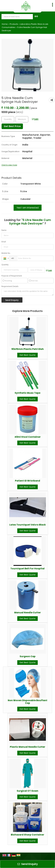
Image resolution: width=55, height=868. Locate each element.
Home (5, 24)
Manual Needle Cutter (27, 613)
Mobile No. (6, 253)
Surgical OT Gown (27, 791)
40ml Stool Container (28, 437)
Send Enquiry (28, 864)
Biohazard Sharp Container (27, 835)
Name (4, 230)
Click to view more (9, 165)
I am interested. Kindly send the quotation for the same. (27, 292)
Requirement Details (10, 286)
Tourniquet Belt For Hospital (27, 569)
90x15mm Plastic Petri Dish (28, 349)
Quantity (5, 265)
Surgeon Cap (28, 656)
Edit (35, 119)
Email (4, 242)
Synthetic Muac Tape (27, 393)
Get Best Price (12, 126)
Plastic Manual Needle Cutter (27, 747)
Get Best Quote (27, 355)
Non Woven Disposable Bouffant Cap (27, 702)
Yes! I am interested (28, 208)
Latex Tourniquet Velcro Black (28, 525)
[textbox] (22, 119)
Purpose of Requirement (12, 276)
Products (14, 24)
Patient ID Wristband (27, 481)
